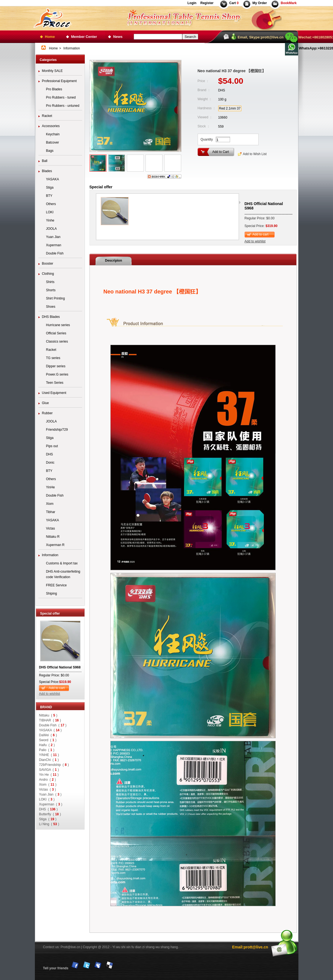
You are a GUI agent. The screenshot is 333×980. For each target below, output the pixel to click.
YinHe (51, 487)
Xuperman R (55, 545)
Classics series (57, 341)
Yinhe (50, 220)
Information (50, 555)
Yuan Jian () (50, 794)
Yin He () (49, 775)
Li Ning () (49, 824)
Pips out (52, 446)
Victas (51, 528)
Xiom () (48, 785)
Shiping (52, 593)
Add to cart (57, 688)
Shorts (51, 290)
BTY (49, 196)
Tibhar (51, 512)
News (118, 37)
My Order (260, 3)
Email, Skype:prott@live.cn (261, 37)
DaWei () (48, 735)
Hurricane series (58, 325)
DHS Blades (51, 317)
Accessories (51, 126)
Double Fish (55, 253)
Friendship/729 (57, 430)
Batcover (53, 142)
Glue (45, 403)
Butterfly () (50, 814)
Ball (45, 161)
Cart (234, 3)
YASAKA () (50, 730)
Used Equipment (54, 393)
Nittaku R (53, 537)
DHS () (48, 809)
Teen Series (55, 383)
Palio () (47, 750)
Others (51, 204)
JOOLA (51, 229)
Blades (47, 171)
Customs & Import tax (62, 563)
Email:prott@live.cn (250, 947)
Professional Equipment (59, 81)
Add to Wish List (255, 154)
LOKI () (47, 799)
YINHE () (49, 755)
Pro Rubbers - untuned (63, 106)
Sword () (48, 740)
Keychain (53, 134)
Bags (50, 151)
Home (50, 37)
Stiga (50, 187)
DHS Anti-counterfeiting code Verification (63, 574)
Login (192, 3)
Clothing (48, 274)
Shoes (51, 307)
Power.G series (57, 374)
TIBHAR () (50, 720)
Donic (50, 463)
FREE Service (56, 585)
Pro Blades (54, 89)
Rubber (47, 413)
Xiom (50, 504)
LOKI (50, 212)
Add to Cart (221, 152)
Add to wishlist (50, 694)
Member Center (84, 37)
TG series (53, 358)
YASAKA (53, 179)
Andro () (47, 780)
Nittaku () (48, 715)
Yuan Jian (53, 237)
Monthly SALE (52, 71)
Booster (48, 264)
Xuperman (54, 245)
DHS (50, 454)
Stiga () (48, 819)
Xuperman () (51, 804)
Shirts (50, 282)
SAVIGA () (49, 770)
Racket (47, 116)
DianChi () (49, 760)
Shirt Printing (56, 298)
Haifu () (47, 745)
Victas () (47, 789)
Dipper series (56, 366)
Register (206, 3)
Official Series (56, 333)
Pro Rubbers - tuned (61, 97)
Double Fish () (53, 725)
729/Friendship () (54, 765)
